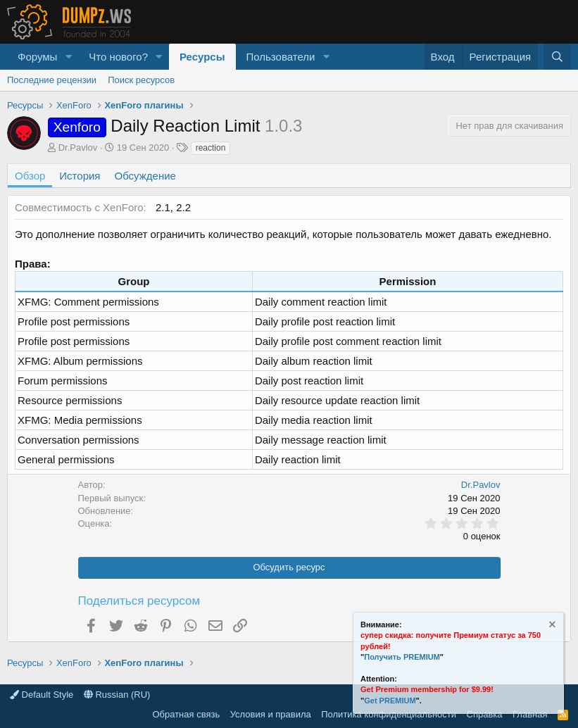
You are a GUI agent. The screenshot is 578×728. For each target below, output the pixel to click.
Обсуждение (145, 176)
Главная (530, 714)
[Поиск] (557, 57)
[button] (68, 57)
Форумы (37, 57)
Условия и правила (271, 714)
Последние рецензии (52, 80)
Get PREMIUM (390, 701)
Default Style (42, 695)
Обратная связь (186, 714)
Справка (485, 714)
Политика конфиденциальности (389, 714)
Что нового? (118, 57)
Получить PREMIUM (402, 657)
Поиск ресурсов (141, 80)
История (80, 176)
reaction (211, 148)
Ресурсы (202, 57)
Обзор (30, 176)
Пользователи (281, 57)
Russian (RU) (117, 695)
